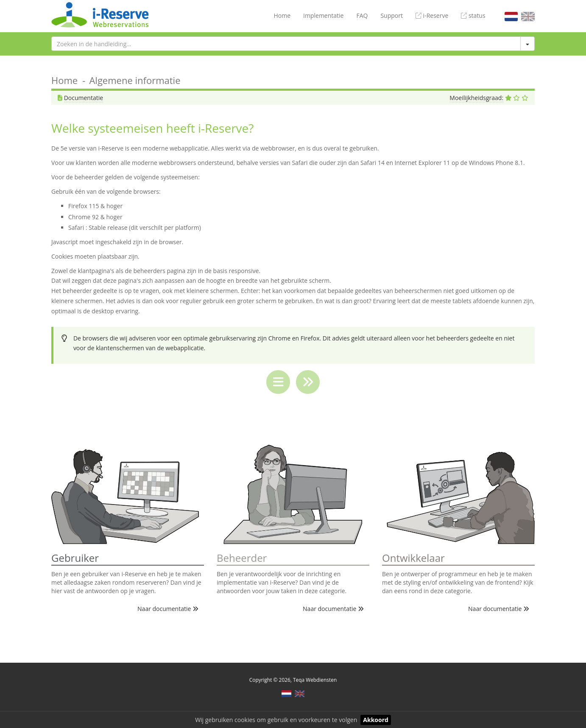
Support (392, 15)
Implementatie (323, 15)
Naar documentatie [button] (168, 609)
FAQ (362, 15)
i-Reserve (432, 15)
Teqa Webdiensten (315, 680)
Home (282, 15)
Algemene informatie (135, 80)
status (473, 15)
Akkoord (376, 720)
